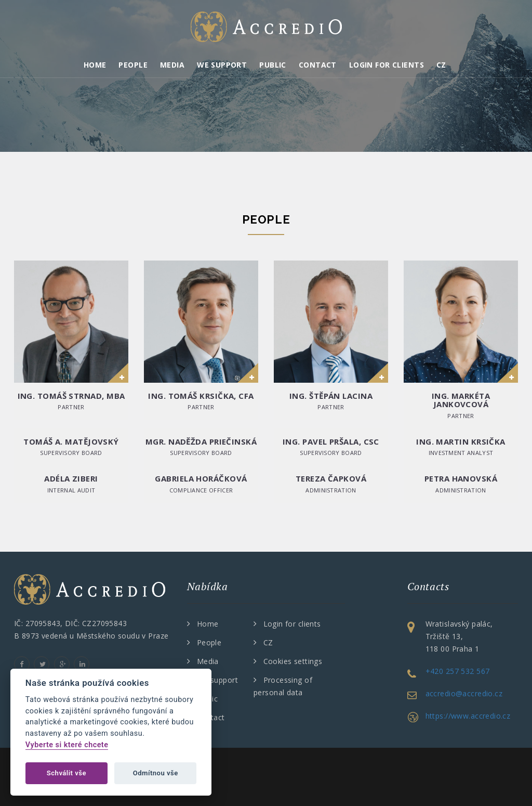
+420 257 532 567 (458, 671)
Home (95, 65)
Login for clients (387, 65)
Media (172, 65)
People (133, 65)
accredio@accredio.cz (464, 693)
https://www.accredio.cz (468, 716)
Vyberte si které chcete (67, 745)
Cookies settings (293, 661)
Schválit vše (66, 773)
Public (273, 65)
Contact (318, 65)
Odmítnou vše (156, 773)
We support (222, 65)
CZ (441, 65)
